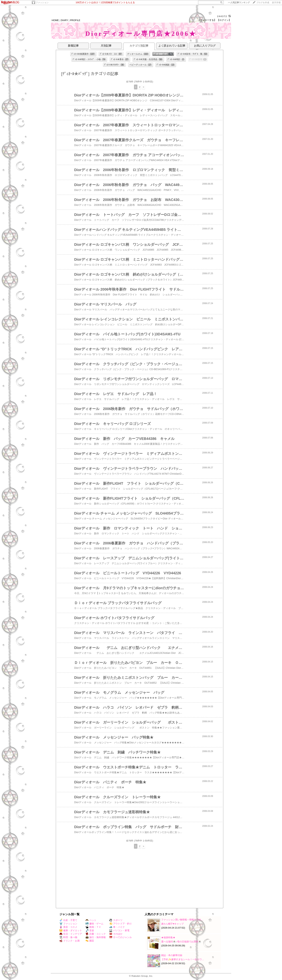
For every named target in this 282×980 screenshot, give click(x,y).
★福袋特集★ (168, 937)
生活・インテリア (71, 934)
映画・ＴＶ (93, 927)
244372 (222, 16)
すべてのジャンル (121, 937)
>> (239, 3)
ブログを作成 (263, 3)
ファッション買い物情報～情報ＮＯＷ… (182, 920)
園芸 (90, 941)
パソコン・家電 (119, 930)
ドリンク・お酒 (70, 941)
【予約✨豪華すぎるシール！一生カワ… (183, 959)
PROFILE (75, 20)
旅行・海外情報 (96, 937)
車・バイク (117, 927)
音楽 (90, 930)
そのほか (116, 934)
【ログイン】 (224, 20)
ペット (91, 920)
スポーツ (116, 920)
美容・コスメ (68, 927)
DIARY (64, 20)
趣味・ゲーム (94, 924)
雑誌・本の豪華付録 (172, 955)
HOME (55, 20)
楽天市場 (276, 3)
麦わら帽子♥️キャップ (172, 924)
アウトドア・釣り (121, 924)
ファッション (42, 3)
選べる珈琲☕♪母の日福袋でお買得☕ (181, 942)
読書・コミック (96, 934)
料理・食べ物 (68, 937)
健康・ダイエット (71, 930)
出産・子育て (68, 920)
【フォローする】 (207, 20)
